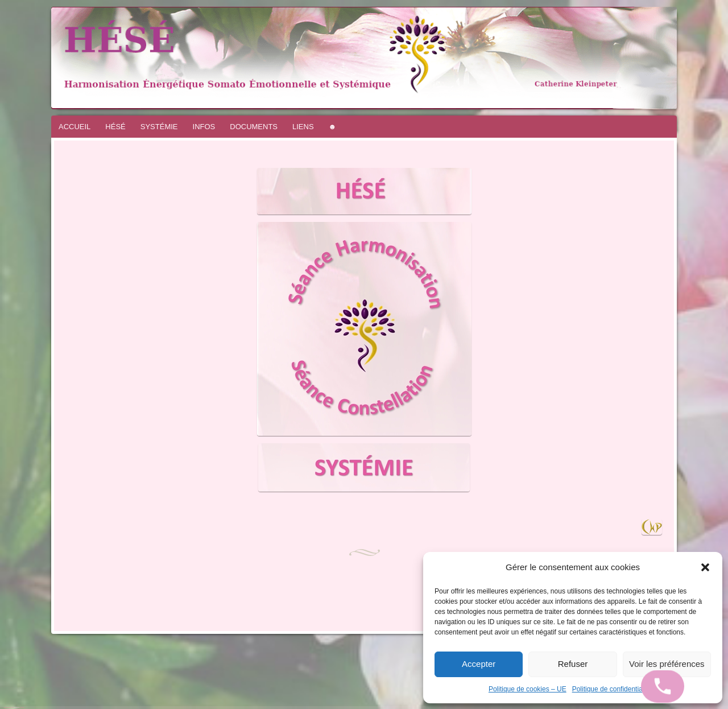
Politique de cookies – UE (528, 689)
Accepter (479, 664)
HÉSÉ (115, 127)
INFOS (204, 127)
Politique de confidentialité (612, 689)
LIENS (303, 127)
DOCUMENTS (254, 127)
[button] (705, 567)
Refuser (573, 664)
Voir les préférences (667, 664)
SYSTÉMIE (159, 127)
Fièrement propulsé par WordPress (9, 708)
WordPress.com (22, 708)
